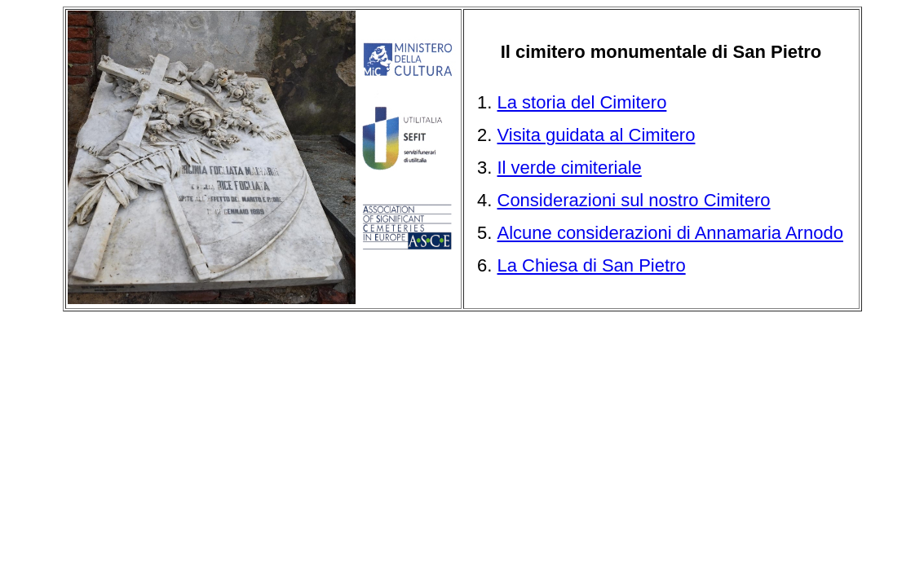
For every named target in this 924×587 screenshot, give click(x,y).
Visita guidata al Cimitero (597, 135)
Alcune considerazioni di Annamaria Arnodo (670, 233)
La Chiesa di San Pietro (592, 265)
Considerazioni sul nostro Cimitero (634, 200)
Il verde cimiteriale (570, 168)
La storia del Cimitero (582, 102)
